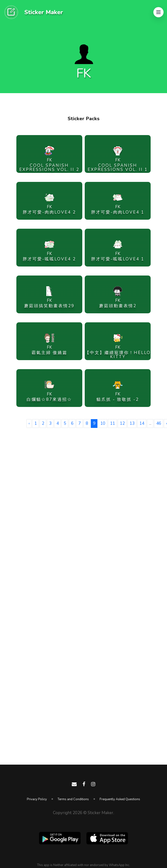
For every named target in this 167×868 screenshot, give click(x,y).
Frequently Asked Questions (120, 799)
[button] (158, 12)
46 (159, 423)
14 (142, 423)
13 (132, 423)
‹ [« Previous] (29, 423)
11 (113, 423)
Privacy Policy (37, 799)
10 (103, 423)
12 (122, 423)
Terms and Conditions (73, 799)
